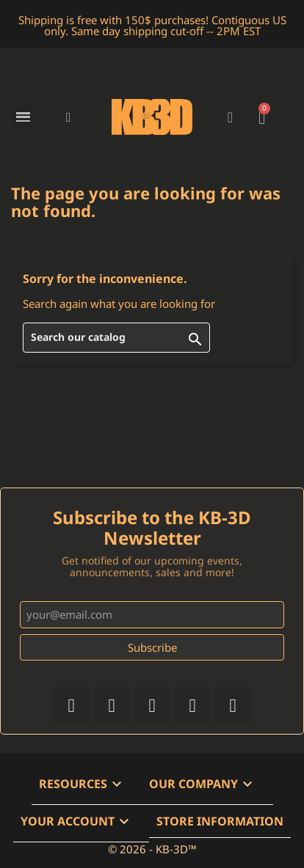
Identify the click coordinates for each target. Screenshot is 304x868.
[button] (69, 117)
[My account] (230, 117)
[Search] (116, 338)
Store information (220, 821)
